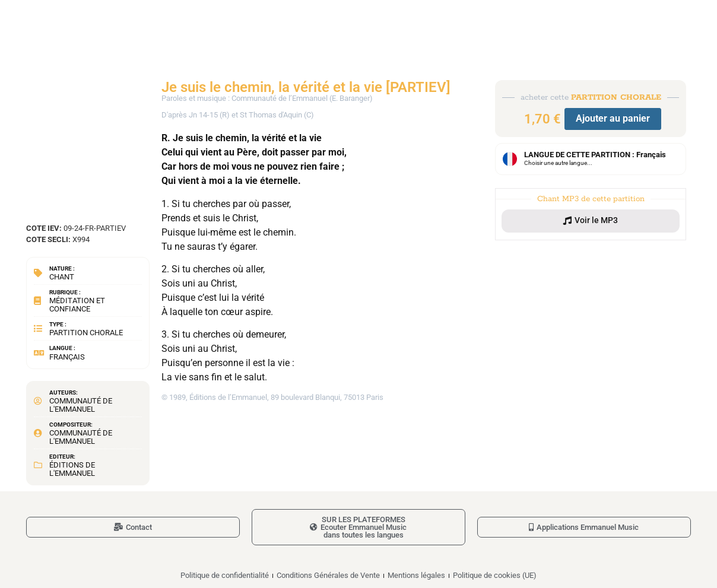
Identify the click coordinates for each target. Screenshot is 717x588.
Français (67, 357)
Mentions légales (416, 575)
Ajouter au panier (613, 118)
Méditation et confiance (77, 305)
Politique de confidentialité (225, 575)
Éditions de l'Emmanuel (72, 469)
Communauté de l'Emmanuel (81, 405)
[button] (591, 221)
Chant (62, 277)
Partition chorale (86, 333)
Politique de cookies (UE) (495, 575)
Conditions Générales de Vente (328, 575)
